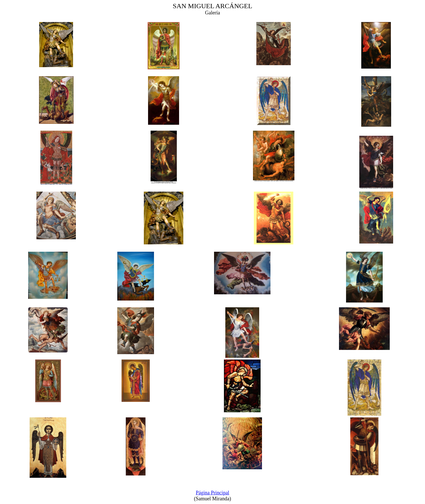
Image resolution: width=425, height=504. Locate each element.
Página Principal (212, 493)
